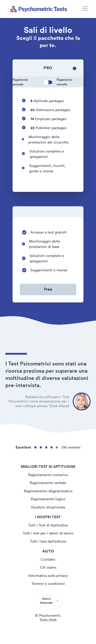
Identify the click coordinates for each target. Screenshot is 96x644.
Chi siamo (48, 567)
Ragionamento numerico (48, 475)
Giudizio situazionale (48, 507)
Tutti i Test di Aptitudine (48, 525)
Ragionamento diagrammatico (48, 491)
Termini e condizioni (48, 584)
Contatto (48, 559)
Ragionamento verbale (48, 483)
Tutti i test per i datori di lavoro (48, 533)
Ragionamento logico (48, 499)
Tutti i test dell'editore (48, 541)
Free (48, 289)
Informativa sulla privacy (48, 576)
